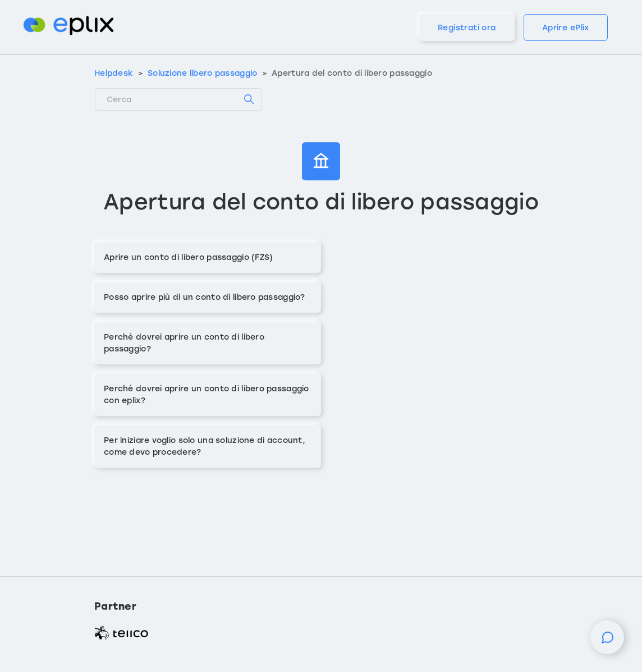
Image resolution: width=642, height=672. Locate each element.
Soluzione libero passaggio (202, 73)
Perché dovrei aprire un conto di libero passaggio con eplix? (207, 395)
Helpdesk (114, 73)
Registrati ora (467, 28)
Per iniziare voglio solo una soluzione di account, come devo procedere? (205, 446)
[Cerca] (178, 99)
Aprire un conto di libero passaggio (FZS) (188, 257)
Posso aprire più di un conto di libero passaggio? (205, 297)
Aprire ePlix (566, 28)
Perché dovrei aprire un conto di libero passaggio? (184, 343)
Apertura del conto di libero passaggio (352, 73)
